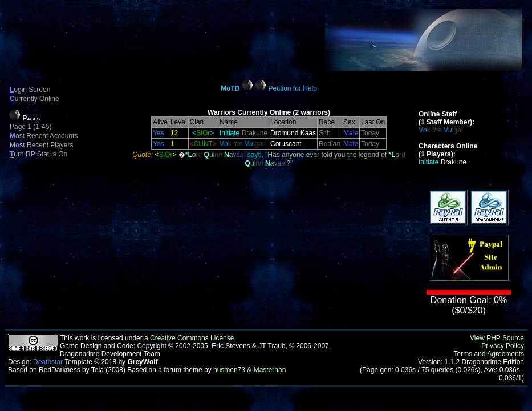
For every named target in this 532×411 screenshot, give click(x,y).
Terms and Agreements (489, 354)
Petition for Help (292, 88)
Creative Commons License (192, 338)
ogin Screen (30, 90)
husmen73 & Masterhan (249, 370)
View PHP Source (497, 338)
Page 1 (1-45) (31, 127)
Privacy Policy (503, 346)
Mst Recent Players (41, 145)
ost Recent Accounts (44, 136)
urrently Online (34, 99)
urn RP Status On (38, 154)
